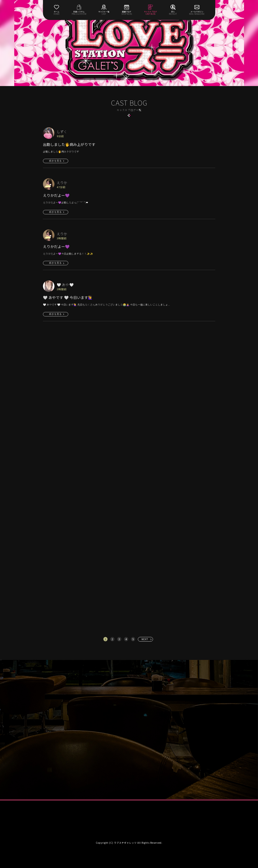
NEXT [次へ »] (145, 639)
